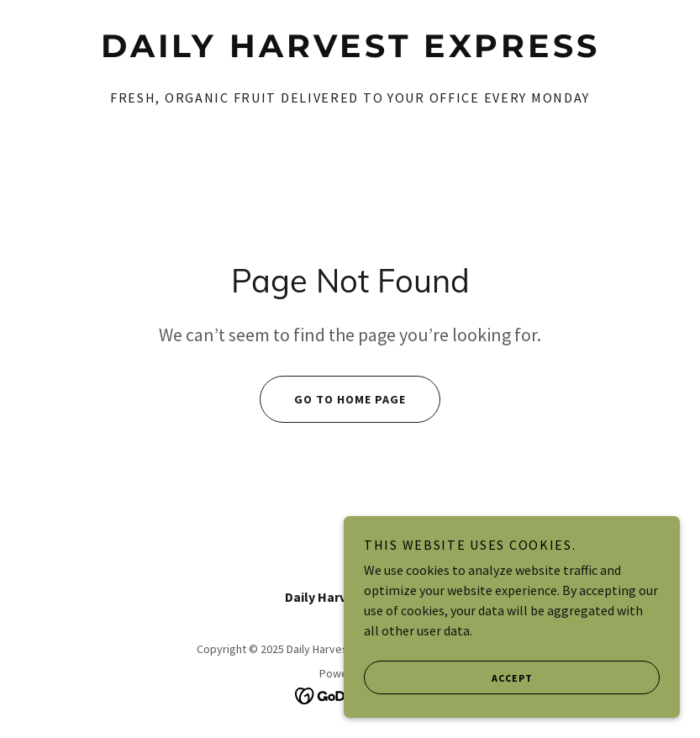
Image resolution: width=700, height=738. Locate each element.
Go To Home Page (333, 399)
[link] (350, 52)
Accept (448, 712)
